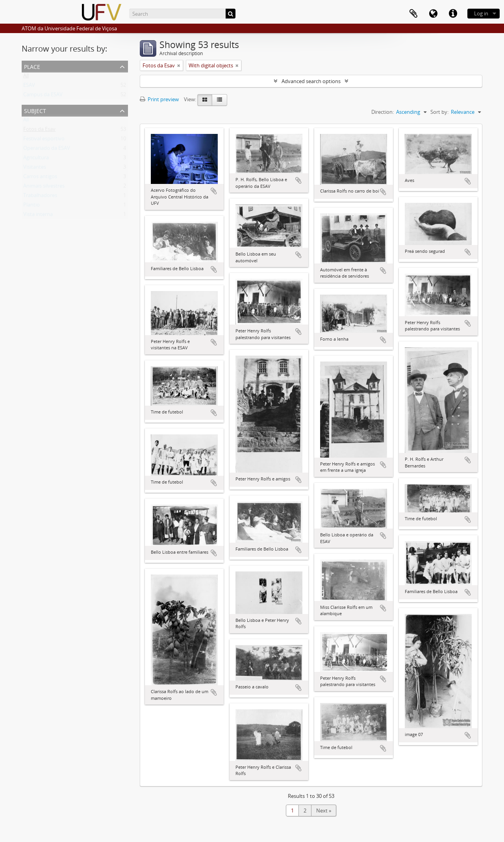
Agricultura (36, 159)
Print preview (159, 99)
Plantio (31, 206)
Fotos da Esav (39, 131)
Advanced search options (311, 81)
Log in (481, 13)
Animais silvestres (44, 187)
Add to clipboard (214, 191)
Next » (324, 810)
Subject (35, 110)
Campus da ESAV (43, 96)
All (26, 77)
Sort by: (439, 112)
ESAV (29, 87)
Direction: (383, 112)
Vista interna (38, 216)
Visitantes (35, 169)
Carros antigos (40, 178)
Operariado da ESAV (47, 150)
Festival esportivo (44, 140)
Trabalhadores (40, 197)
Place (32, 66)
